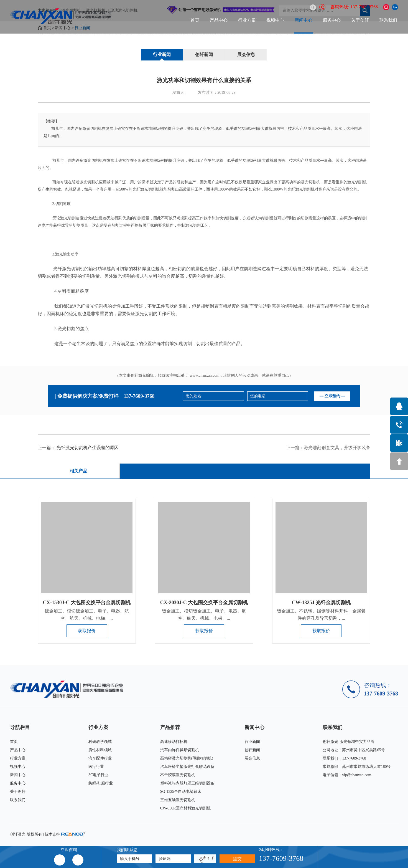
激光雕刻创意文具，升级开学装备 (337, 448)
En (395, 7)
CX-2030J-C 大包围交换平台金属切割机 (204, 603)
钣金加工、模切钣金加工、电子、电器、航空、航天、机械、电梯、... (87, 615)
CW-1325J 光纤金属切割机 (321, 603)
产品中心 (219, 20)
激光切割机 (93, 160)
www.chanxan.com (204, 375)
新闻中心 (304, 20)
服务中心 (332, 20)
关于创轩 (360, 20)
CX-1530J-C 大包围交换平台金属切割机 (87, 603)
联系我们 (388, 20)
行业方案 (247, 20)
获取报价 (87, 631)
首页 (195, 20)
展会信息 (246, 55)
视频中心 (275, 20)
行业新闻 (162, 55)
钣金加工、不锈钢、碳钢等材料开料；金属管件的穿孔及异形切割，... (321, 615)
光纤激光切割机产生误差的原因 (88, 448)
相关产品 (78, 471)
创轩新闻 (204, 55)
